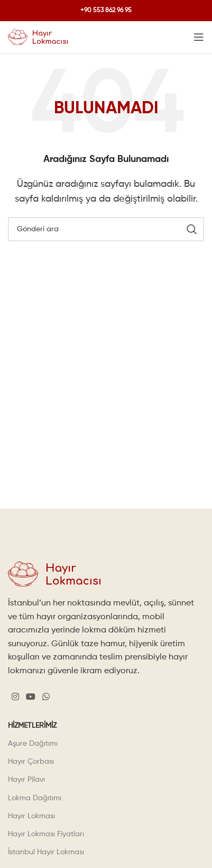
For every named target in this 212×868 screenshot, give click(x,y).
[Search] (106, 229)
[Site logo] (38, 37)
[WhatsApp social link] (46, 697)
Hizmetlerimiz (32, 726)
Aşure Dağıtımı (33, 744)
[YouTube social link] (30, 697)
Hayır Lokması (31, 816)
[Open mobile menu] (199, 37)
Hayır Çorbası (31, 762)
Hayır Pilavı (26, 780)
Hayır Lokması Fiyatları (46, 834)
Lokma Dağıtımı (35, 798)
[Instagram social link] (15, 697)
